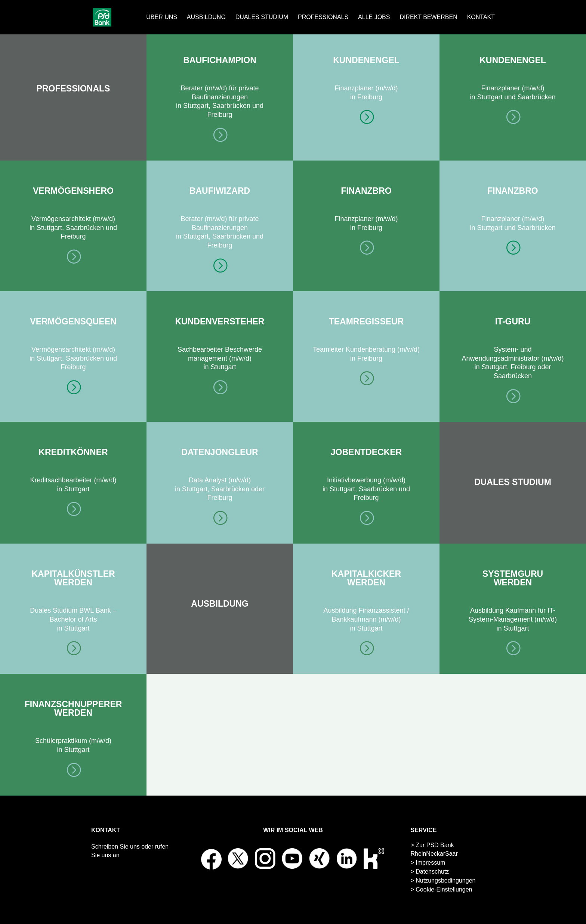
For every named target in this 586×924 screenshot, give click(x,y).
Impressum (430, 863)
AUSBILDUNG (206, 17)
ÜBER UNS (162, 17)
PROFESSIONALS (323, 17)
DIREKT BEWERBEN (428, 17)
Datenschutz (432, 872)
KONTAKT (481, 17)
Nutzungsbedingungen (445, 881)
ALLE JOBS (374, 17)
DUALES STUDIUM (262, 17)
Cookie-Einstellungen (444, 889)
